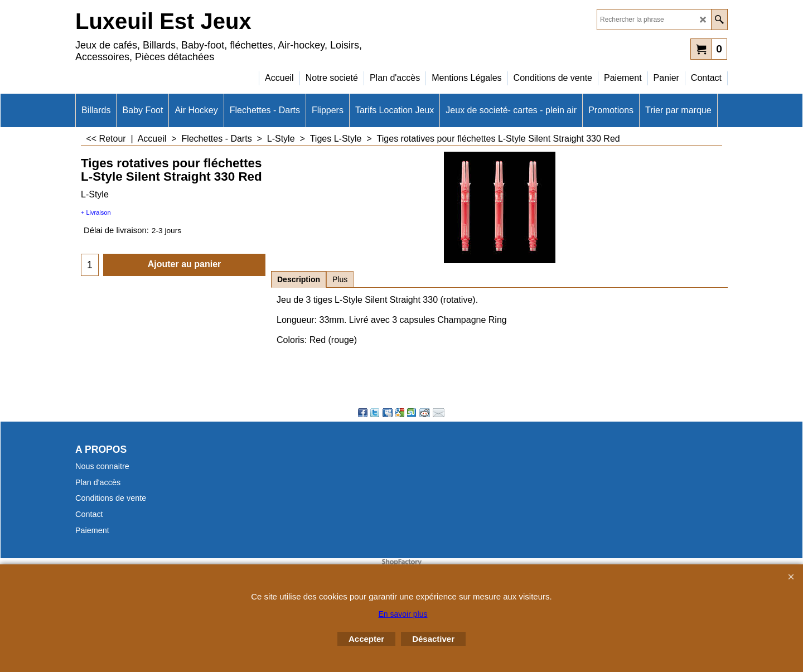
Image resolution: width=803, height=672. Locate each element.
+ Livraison (96, 212)
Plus (340, 279)
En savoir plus (403, 614)
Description (299, 279)
